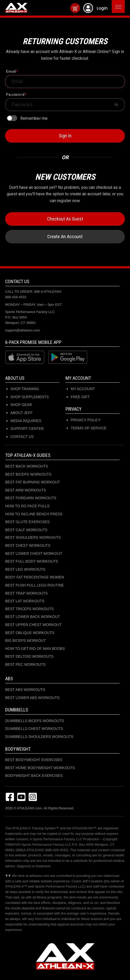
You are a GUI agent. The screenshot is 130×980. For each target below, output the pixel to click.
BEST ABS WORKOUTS (25, 690)
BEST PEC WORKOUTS (25, 664)
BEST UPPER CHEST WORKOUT (33, 625)
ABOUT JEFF (21, 413)
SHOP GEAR (21, 405)
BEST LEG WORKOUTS (25, 569)
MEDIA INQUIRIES (26, 421)
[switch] (12, 118)
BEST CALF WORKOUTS (26, 530)
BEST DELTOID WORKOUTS (29, 656)
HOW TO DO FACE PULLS (27, 506)
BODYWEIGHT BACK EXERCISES (34, 776)
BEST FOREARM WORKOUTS (31, 498)
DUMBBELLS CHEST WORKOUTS (34, 729)
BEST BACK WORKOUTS (27, 466)
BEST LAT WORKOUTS (25, 601)
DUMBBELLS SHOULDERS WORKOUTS (39, 737)
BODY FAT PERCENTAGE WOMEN (35, 577)
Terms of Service (89, 428)
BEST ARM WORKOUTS (26, 490)
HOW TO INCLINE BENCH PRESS (34, 514)
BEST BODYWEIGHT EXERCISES (34, 760)
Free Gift (80, 397)
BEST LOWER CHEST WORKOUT (34, 554)
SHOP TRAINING (25, 389)
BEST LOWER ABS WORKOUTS (32, 698)
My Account (83, 389)
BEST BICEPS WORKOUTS (28, 474)
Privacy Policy (86, 420)
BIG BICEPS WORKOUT (25, 641)
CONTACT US (22, 437)
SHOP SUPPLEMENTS (30, 397)
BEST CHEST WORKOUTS (28, 545)
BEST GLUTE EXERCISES (27, 522)
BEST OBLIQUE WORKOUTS (30, 633)
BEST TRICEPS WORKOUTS (30, 609)
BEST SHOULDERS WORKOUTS (33, 537)
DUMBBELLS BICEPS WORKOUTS (35, 721)
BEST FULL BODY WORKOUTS (32, 561)
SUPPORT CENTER (27, 429)
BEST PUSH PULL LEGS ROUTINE (35, 585)
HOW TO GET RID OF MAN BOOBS (35, 649)
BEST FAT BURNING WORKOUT (32, 482)
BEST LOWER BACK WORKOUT (33, 617)
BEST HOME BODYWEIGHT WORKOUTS (40, 768)
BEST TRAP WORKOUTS (26, 593)
